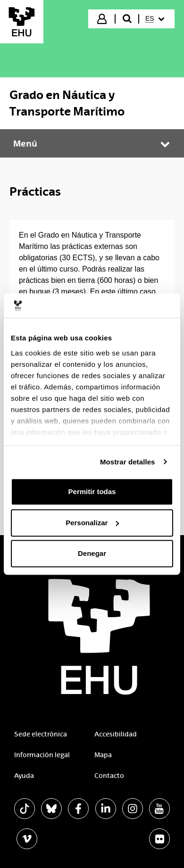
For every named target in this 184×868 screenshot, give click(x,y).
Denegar (92, 553)
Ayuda (24, 776)
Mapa (103, 755)
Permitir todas (92, 492)
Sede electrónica (41, 734)
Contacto (109, 776)
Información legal (42, 755)
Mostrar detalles (128, 462)
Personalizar (92, 523)
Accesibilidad (116, 734)
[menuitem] (156, 19)
